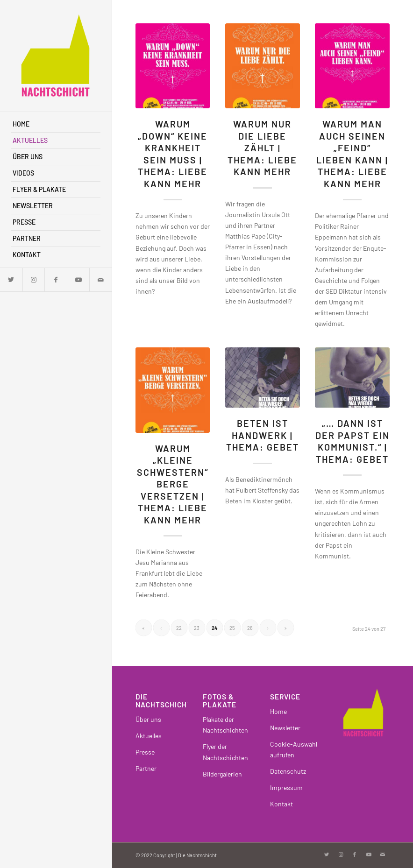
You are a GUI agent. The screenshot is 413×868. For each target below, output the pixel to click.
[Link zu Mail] (100, 280)
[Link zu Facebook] (56, 280)
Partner (146, 768)
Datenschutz (288, 771)
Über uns (148, 719)
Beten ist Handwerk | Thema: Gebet (263, 435)
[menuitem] (56, 124)
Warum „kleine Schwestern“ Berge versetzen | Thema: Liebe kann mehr (173, 484)
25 (232, 628)
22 (179, 628)
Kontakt (281, 804)
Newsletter (285, 728)
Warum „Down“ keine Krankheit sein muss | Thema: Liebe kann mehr (173, 153)
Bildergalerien (222, 774)
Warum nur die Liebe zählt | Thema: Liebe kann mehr (262, 148)
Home (278, 711)
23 (197, 628)
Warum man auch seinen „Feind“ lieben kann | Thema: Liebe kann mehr (352, 153)
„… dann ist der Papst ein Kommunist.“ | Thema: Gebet (352, 441)
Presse (145, 752)
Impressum (286, 787)
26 (250, 628)
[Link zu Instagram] (34, 280)
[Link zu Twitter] (11, 280)
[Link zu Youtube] (78, 280)
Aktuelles (149, 736)
